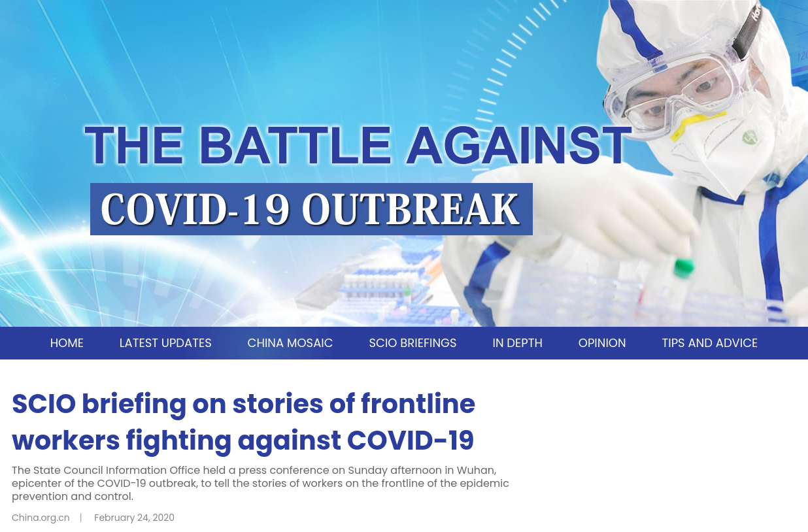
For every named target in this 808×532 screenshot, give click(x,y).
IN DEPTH (517, 343)
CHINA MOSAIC (291, 343)
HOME (67, 343)
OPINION (602, 343)
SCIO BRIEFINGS (412, 343)
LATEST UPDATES (166, 343)
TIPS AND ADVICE (710, 343)
